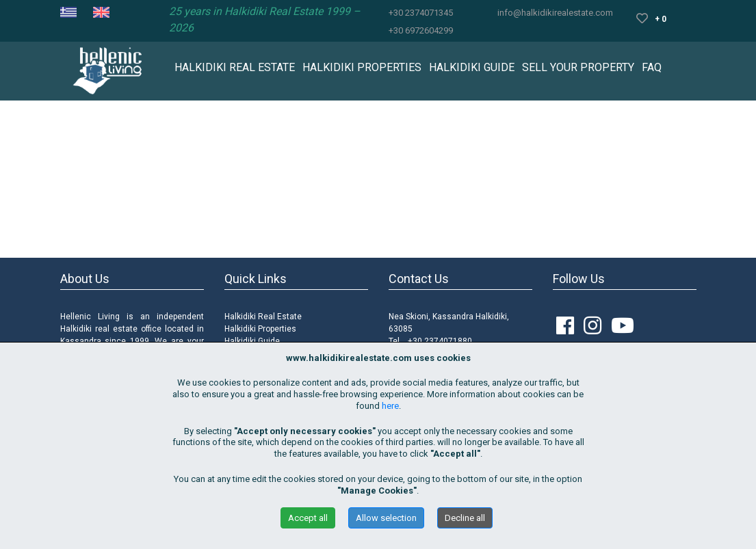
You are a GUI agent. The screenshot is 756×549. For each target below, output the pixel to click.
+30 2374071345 (421, 13)
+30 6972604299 (421, 30)
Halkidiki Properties (260, 329)
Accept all (308, 518)
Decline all (465, 518)
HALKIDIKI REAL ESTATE (235, 67)
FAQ (652, 67)
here (390, 406)
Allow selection (386, 518)
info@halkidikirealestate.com (555, 13)
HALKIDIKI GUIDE (472, 67)
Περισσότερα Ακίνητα (378, 224)
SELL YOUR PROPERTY (578, 67)
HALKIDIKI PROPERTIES (362, 67)
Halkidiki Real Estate (263, 317)
